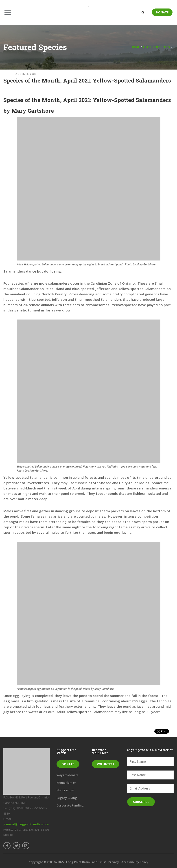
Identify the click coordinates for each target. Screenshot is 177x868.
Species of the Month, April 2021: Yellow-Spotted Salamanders (87, 80)
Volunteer (106, 764)
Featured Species (157, 47)
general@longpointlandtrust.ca (26, 824)
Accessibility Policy (135, 862)
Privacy (114, 862)
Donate (162, 12)
